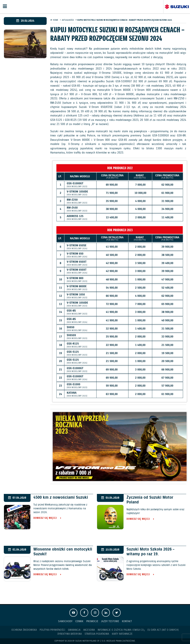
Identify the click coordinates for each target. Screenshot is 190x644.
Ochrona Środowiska (24, 630)
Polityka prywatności (52, 630)
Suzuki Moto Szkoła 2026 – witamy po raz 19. (150, 552)
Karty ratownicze (122, 634)
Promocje (92, 621)
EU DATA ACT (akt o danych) (163, 630)
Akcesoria (89, 630)
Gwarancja (74, 630)
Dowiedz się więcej (45, 518)
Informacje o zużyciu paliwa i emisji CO (121, 630)
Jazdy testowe (110, 621)
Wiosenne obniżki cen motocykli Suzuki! (63, 552)
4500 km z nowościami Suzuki (61, 498)
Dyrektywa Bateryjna (70, 634)
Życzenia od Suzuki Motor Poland (150, 500)
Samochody (65, 621)
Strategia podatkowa (97, 634)
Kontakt (127, 621)
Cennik (79, 621)
